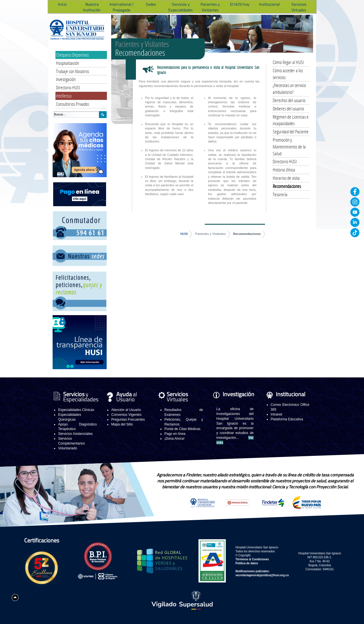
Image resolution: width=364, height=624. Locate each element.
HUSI (184, 234)
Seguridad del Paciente (291, 132)
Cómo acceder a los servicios (288, 74)
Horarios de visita (286, 178)
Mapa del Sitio (122, 424)
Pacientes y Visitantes (210, 234)
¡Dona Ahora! (174, 439)
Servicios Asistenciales (75, 434)
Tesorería (280, 194)
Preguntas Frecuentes (128, 420)
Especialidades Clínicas (76, 410)
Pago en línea (175, 434)
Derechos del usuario (289, 100)
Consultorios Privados (73, 104)
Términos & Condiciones (252, 559)
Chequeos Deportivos (72, 55)
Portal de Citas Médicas (182, 429)
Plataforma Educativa (287, 419)
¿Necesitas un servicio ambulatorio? (289, 89)
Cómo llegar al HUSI (288, 62)
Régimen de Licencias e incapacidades (291, 120)
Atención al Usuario (126, 410)
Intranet (277, 414)
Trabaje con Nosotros (73, 71)
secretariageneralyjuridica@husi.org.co (262, 575)
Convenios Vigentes (126, 415)
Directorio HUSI (68, 87)
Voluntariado (68, 448)
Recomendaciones (247, 234)
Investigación (66, 79)
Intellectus (64, 96)
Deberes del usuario (288, 109)
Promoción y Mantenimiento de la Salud (289, 147)
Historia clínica (284, 170)
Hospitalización (68, 63)
